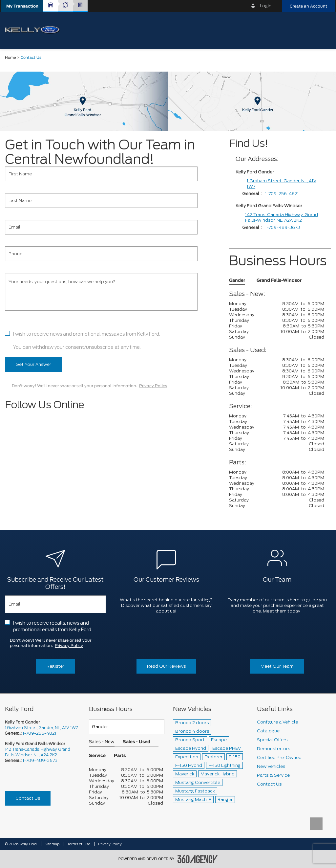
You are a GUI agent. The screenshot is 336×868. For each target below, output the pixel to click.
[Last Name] (101, 200)
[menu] (323, 30)
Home (10, 58)
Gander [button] (237, 281)
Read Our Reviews (166, 666)
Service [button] (97, 756)
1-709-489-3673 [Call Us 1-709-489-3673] (40, 760)
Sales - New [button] (102, 742)
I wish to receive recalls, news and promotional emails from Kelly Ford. (53, 626)
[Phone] (101, 254)
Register (55, 666)
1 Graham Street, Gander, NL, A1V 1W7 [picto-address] (41, 728)
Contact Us (28, 798)
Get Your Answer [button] (33, 364)
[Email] (101, 227)
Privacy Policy (153, 386)
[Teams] (127, 727)
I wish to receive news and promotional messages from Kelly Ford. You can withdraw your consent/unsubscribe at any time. (87, 341)
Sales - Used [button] (136, 742)
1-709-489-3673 (283, 227)
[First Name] (101, 174)
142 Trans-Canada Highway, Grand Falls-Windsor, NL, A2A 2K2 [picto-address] (38, 752)
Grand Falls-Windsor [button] (279, 281)
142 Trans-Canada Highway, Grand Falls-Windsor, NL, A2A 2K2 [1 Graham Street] (282, 217)
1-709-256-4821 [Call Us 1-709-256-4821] (40, 733)
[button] (22, 6)
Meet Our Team (277, 666)
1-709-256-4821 (282, 194)
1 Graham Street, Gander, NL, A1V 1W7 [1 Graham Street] (282, 184)
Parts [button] (120, 756)
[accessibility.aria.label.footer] (198, 859)
